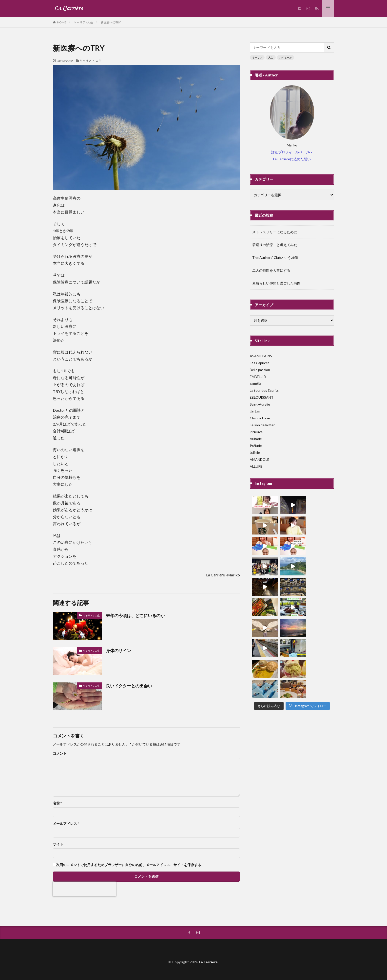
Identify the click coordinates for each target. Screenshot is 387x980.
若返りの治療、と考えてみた (275, 245)
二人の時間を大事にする (271, 270)
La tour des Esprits (264, 390)
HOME (62, 22)
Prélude (256, 446)
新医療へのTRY (111, 22)
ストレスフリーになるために (275, 232)
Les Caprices (260, 363)
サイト (58, 844)
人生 (271, 57)
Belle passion (260, 370)
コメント (60, 753)
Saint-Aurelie (260, 404)
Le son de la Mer (262, 425)
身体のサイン (119, 650)
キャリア (257, 57)
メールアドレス (66, 824)
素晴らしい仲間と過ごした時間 (276, 283)
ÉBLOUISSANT (262, 397)
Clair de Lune (260, 418)
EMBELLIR (258, 377)
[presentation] (84, 889)
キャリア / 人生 (83, 22)
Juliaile (255, 453)
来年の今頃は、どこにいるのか (137, 615)
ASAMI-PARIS (261, 356)
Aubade (256, 439)
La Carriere (209, 962)
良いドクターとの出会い (130, 686)
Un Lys (255, 411)
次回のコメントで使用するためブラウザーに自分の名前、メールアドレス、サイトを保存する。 (130, 865)
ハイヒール (286, 57)
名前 (57, 803)
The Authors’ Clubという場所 (275, 258)
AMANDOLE (260, 459)
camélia (255, 383)
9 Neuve (256, 432)
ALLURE (256, 466)
